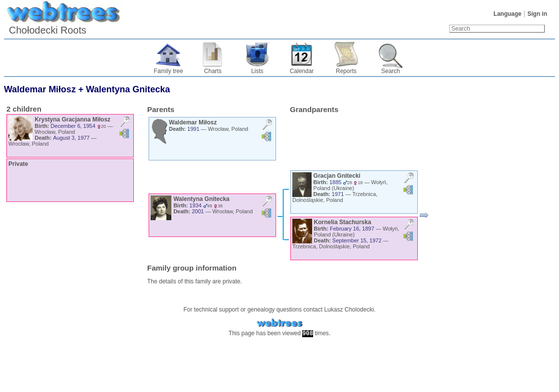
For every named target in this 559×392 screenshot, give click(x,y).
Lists (258, 71)
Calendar (302, 71)
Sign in (537, 14)
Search (391, 71)
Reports (346, 71)
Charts (213, 71)
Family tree (168, 71)
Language (507, 14)
